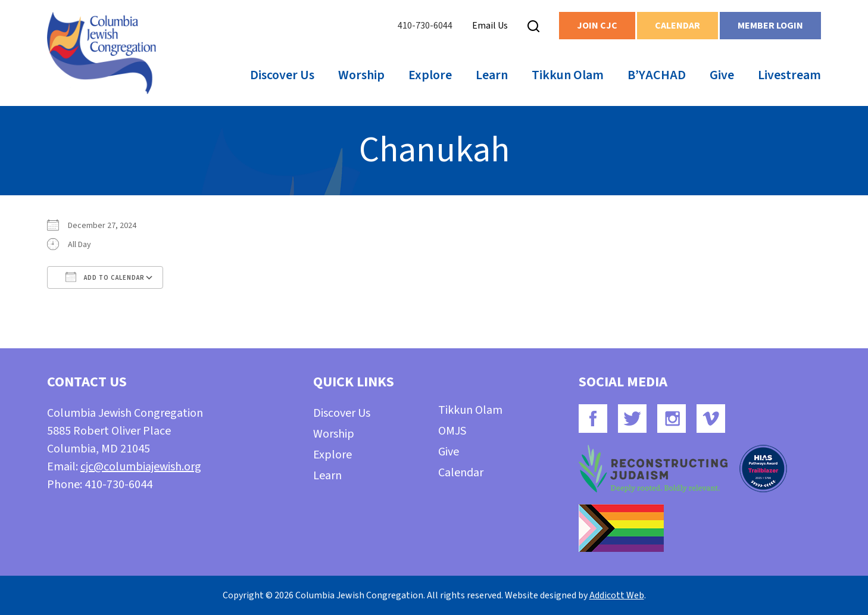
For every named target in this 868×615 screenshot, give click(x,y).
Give (722, 75)
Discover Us (282, 75)
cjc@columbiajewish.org (141, 467)
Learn (492, 75)
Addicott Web (617, 595)
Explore (430, 75)
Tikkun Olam (568, 75)
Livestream (789, 75)
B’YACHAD (657, 75)
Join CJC (597, 26)
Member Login (770, 26)
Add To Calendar (105, 277)
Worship (361, 75)
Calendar (677, 26)
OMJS (452, 431)
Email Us (490, 26)
